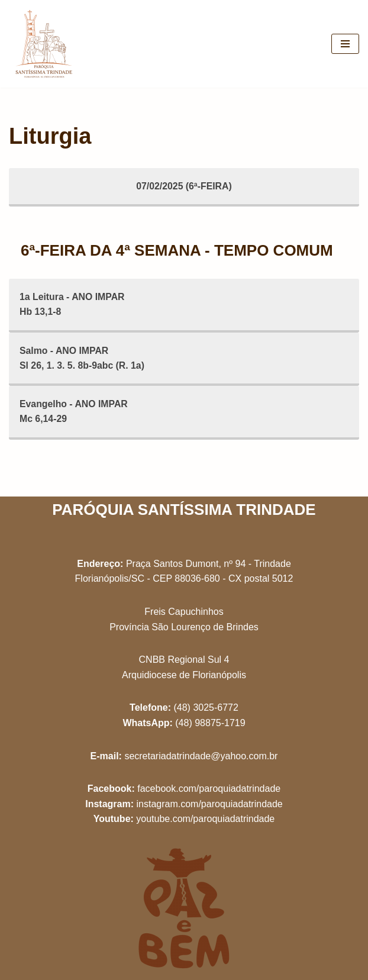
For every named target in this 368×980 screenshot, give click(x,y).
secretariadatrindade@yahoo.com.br (201, 756)
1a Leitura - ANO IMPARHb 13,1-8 (73, 304)
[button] (343, 17)
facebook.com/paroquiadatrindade (209, 789)
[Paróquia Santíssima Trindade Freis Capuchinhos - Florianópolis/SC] (44, 44)
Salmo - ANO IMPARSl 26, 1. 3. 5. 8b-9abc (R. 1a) (83, 358)
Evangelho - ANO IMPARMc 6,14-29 (74, 413)
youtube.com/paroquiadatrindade (205, 819)
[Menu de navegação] (345, 44)
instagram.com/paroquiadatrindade (209, 804)
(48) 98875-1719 (210, 723)
